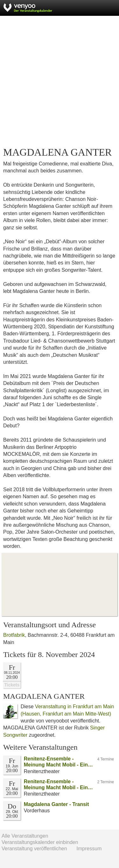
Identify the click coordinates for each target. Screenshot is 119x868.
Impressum (89, 849)
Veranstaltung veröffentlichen (34, 849)
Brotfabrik (14, 635)
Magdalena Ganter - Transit (56, 804)
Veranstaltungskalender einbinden (40, 842)
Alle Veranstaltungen (25, 836)
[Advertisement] (60, 81)
